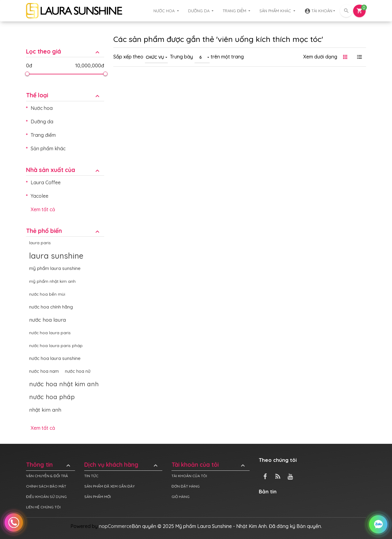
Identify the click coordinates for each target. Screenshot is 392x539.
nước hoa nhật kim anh (64, 384)
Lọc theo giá (64, 52)
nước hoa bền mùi (47, 294)
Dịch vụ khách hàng (122, 465)
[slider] (27, 74)
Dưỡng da (199, 11)
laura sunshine (56, 256)
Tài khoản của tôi (209, 465)
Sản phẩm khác (276, 11)
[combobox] (156, 57)
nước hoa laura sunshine (55, 358)
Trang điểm (235, 11)
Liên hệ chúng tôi (43, 507)
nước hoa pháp (52, 397)
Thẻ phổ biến (64, 231)
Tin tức (91, 476)
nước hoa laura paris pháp (56, 345)
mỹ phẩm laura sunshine (55, 268)
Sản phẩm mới (98, 497)
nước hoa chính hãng (51, 307)
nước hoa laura (47, 320)
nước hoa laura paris (50, 333)
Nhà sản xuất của (64, 170)
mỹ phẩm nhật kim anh (52, 281)
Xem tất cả (43, 209)
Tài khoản (318, 11)
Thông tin (49, 465)
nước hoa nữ (78, 371)
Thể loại (64, 95)
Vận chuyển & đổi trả (47, 476)
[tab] (65, 47)
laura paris (40, 243)
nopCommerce (115, 526)
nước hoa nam (44, 371)
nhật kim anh (45, 410)
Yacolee (40, 196)
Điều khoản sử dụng (46, 497)
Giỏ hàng (181, 497)
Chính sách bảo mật (46, 486)
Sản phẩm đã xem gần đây (109, 486)
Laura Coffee (46, 182)
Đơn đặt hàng (186, 486)
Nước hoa (165, 11)
